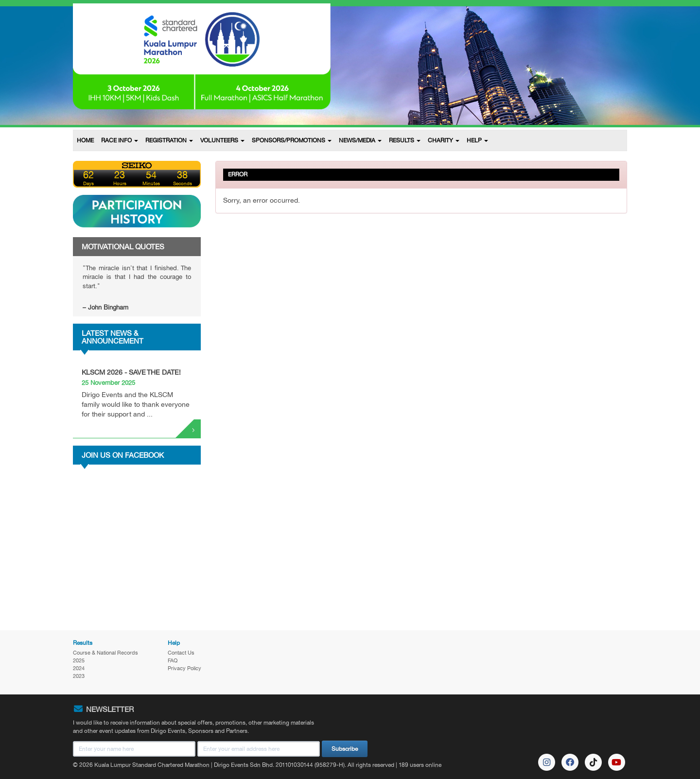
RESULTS (405, 140)
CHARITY (444, 140)
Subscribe (345, 749)
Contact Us (181, 653)
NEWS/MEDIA (360, 140)
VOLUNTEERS (222, 140)
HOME (85, 140)
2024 (79, 668)
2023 (79, 676)
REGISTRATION (169, 140)
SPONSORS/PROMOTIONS (292, 140)
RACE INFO (120, 140)
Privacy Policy (184, 668)
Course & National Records (105, 653)
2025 (79, 660)
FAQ (173, 660)
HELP (477, 140)
